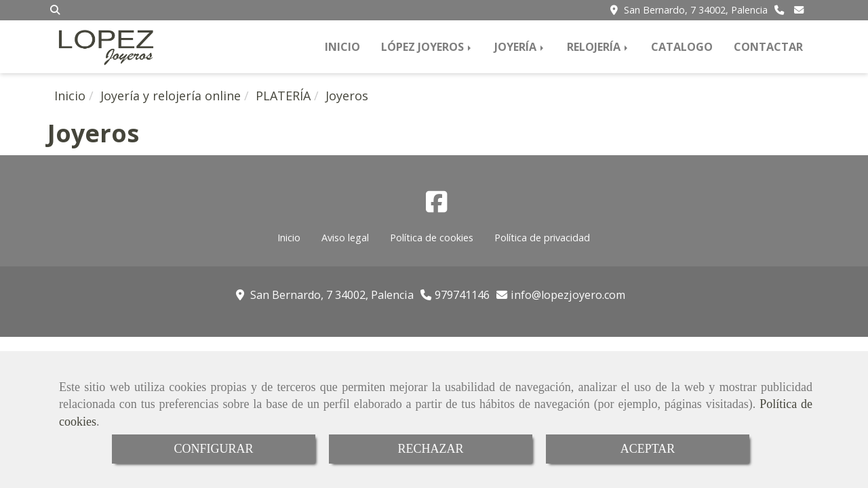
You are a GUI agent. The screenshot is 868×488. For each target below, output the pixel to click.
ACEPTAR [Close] (648, 449)
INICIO (342, 47)
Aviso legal (345, 238)
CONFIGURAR (213, 449)
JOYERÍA (520, 47)
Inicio (289, 238)
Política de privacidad (542, 238)
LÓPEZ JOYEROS (427, 47)
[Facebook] (437, 206)
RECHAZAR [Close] (430, 449)
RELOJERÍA (598, 47)
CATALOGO (682, 47)
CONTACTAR (768, 47)
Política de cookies (432, 238)
